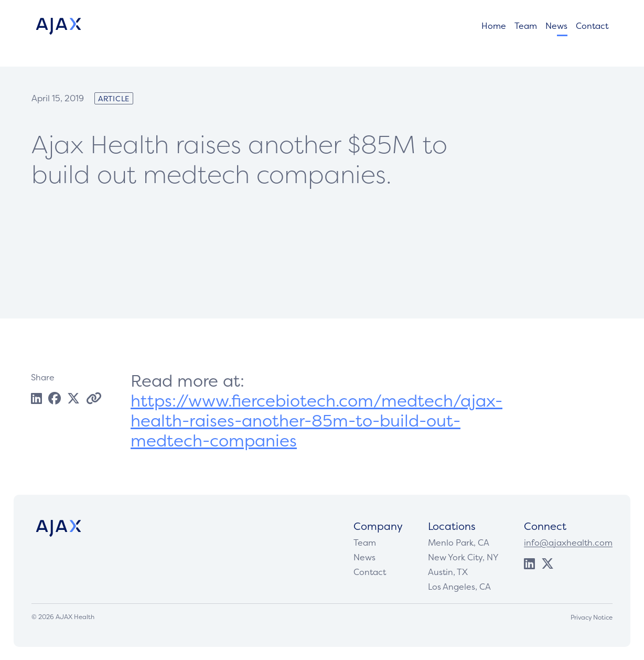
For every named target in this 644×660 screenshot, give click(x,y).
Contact (592, 28)
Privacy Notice (592, 617)
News (556, 28)
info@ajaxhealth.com (568, 542)
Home (494, 28)
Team (526, 28)
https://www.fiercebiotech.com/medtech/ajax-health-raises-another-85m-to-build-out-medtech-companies (316, 421)
